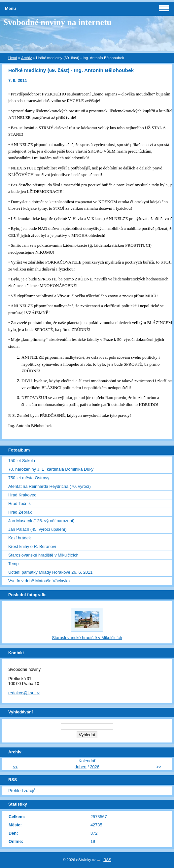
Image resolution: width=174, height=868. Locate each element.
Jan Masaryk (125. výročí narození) (41, 521)
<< (15, 767)
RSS (107, 860)
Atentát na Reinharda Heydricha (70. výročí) (50, 486)
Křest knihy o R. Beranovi (32, 546)
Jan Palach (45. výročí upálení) (37, 529)
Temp (13, 564)
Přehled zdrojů (22, 791)
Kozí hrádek (19, 538)
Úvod (13, 58)
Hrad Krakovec (22, 495)
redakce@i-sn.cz (24, 693)
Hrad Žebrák (20, 512)
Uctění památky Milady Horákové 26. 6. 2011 (50, 572)
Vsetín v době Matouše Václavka (39, 581)
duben (81, 767)
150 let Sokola (22, 461)
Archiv (26, 58)
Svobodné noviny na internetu (57, 22)
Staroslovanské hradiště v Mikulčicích (43, 555)
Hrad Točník (19, 504)
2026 (94, 767)
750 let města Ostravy (29, 478)
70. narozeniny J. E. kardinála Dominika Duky (51, 469)
